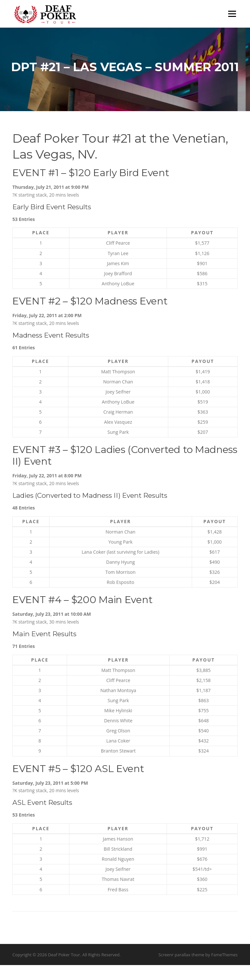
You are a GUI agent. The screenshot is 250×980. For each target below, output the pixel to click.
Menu (232, 14)
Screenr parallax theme (181, 970)
